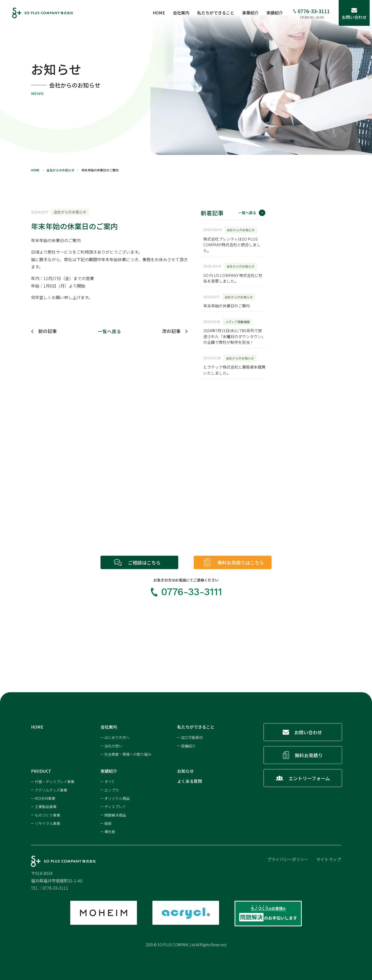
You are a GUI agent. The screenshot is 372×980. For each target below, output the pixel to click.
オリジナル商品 (117, 798)
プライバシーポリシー (288, 859)
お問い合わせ (308, 732)
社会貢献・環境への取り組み (128, 754)
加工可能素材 (192, 737)
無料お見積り (309, 755)
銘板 (108, 823)
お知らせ (185, 770)
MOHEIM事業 (45, 798)
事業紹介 (253, 13)
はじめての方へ (117, 737)
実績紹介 (277, 13)
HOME (161, 13)
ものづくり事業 (48, 815)
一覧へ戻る (110, 331)
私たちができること (218, 13)
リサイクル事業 (48, 823)
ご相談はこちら (144, 562)
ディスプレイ (115, 806)
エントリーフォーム (309, 778)
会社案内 (183, 13)
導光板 (110, 831)
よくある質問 (190, 780)
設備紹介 (188, 745)
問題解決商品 (115, 815)
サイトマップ (329, 859)
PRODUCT (41, 770)
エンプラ (112, 790)
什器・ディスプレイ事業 (55, 781)
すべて (110, 781)
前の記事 (48, 331)
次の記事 (171, 331)
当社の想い (113, 745)
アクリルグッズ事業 (51, 790)
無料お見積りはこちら (242, 562)
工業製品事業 (46, 806)
